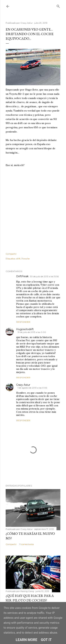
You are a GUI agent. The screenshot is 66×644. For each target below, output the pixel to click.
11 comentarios (26, 544)
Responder (23, 322)
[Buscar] (58, 6)
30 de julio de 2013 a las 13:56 (44, 276)
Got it (46, 640)
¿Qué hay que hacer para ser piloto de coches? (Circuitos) (30, 600)
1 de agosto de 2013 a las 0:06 (32, 388)
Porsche (26, 259)
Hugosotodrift (25, 329)
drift (18, 259)
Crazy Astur (23, 385)
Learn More (26, 640)
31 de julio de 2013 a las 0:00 (32, 332)
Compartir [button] (11, 254)
